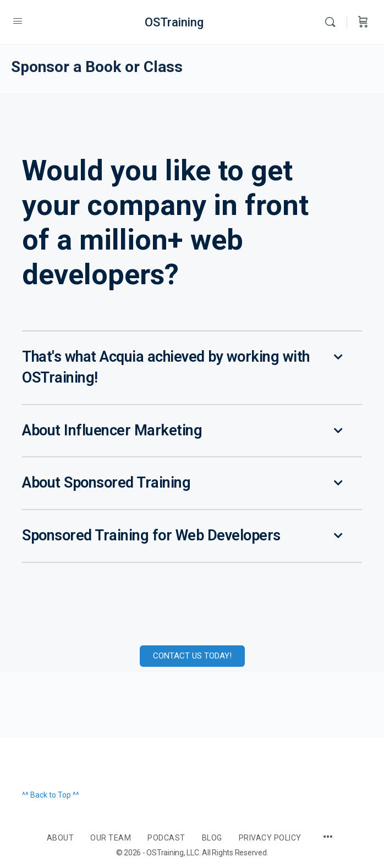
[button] (192, 368)
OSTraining (174, 22)
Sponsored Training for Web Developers (151, 535)
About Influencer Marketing (112, 430)
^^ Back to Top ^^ (51, 795)
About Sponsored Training (106, 483)
